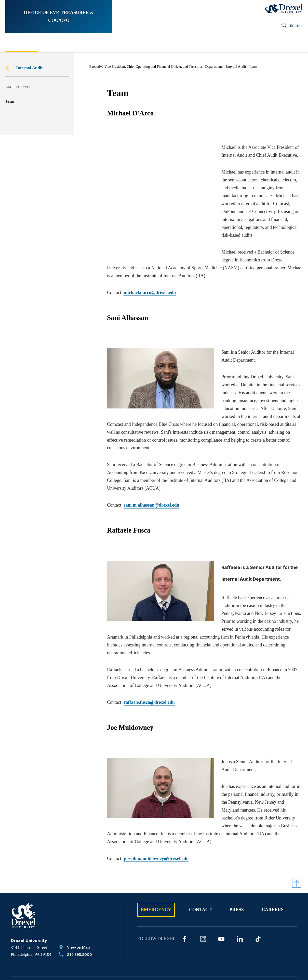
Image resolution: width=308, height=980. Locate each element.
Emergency (156, 862)
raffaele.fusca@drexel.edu (149, 663)
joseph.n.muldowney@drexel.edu (156, 811)
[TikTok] (258, 892)
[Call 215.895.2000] (75, 908)
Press (237, 862)
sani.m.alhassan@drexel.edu (151, 473)
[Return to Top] (297, 836)
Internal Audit (24, 68)
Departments (214, 67)
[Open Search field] (290, 26)
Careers (273, 862)
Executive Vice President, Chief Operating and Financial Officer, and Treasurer (146, 67)
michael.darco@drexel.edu (150, 269)
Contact (200, 862)
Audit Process (17, 87)
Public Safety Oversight (196, 43)
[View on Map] (75, 900)
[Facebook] (185, 892)
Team (10, 102)
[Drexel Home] (284, 8)
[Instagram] (203, 892)
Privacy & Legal (112, 946)
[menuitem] (32, 43)
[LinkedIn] (240, 892)
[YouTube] (221, 892)
